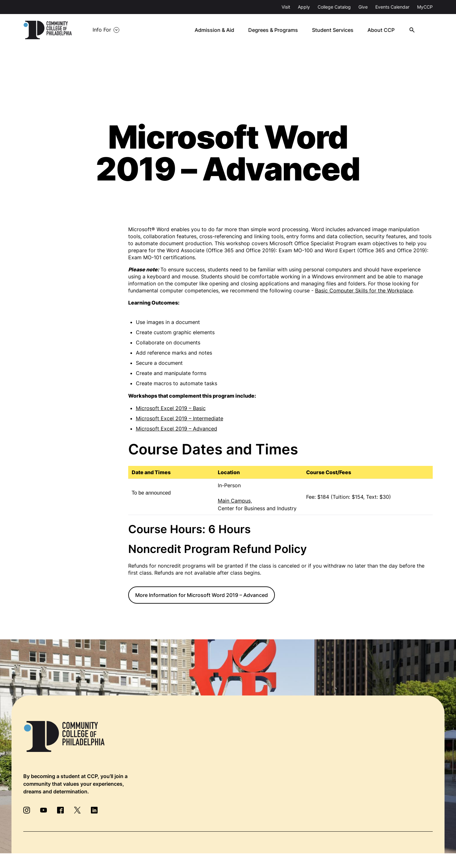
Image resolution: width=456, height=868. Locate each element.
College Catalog (334, 7)
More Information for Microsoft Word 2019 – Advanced (202, 595)
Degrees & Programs (274, 30)
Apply (304, 7)
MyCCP (425, 7)
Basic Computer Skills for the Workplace (364, 291)
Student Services (334, 30)
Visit (286, 7)
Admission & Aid (216, 30)
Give (363, 7)
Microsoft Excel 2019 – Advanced (177, 429)
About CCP (382, 30)
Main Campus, (235, 501)
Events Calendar (392, 7)
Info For (102, 30)
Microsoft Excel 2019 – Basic (171, 408)
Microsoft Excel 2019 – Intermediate (180, 418)
